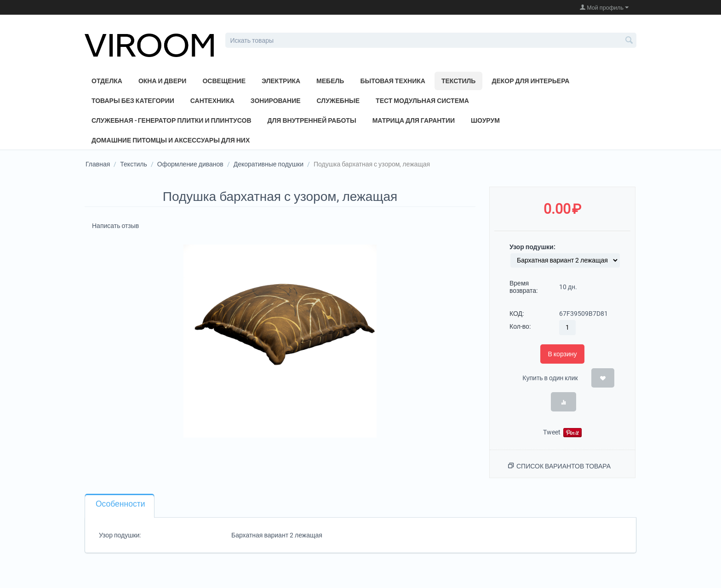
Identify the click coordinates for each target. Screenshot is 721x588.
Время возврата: (524, 287)
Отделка (107, 81)
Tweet (552, 432)
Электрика (281, 81)
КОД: (517, 314)
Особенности (120, 504)
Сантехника (212, 101)
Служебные (338, 101)
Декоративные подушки (269, 164)
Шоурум (485, 120)
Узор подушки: (532, 247)
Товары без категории (133, 101)
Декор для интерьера (530, 81)
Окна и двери (163, 81)
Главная (98, 164)
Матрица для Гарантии (414, 120)
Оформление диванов (190, 164)
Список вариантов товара (564, 466)
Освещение (224, 81)
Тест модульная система (422, 101)
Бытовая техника (393, 81)
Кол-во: (520, 326)
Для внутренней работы (312, 120)
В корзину (562, 354)
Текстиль (459, 81)
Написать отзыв (115, 226)
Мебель (330, 81)
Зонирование (276, 101)
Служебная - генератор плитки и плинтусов (172, 120)
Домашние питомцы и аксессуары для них (171, 140)
